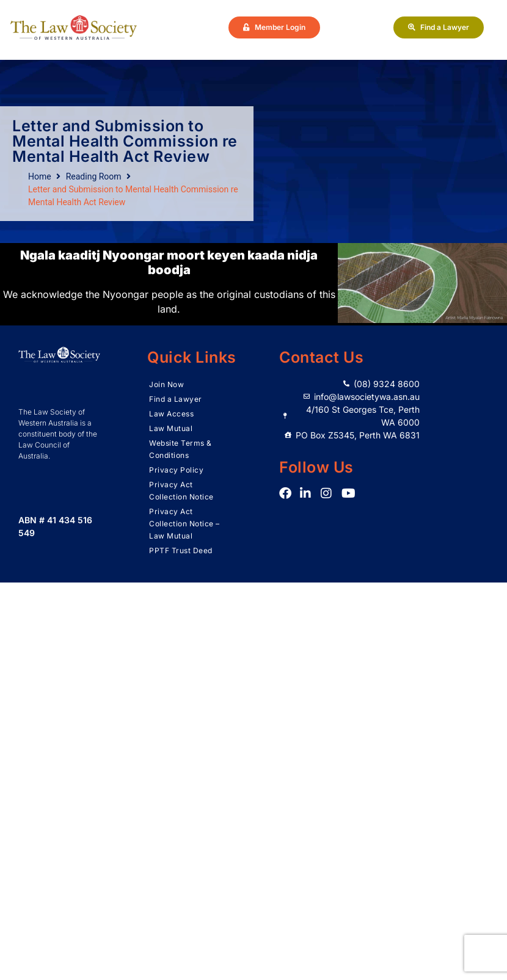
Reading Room (94, 176)
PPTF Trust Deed (181, 550)
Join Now (166, 384)
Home (40, 176)
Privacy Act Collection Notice (181, 491)
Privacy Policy (176, 470)
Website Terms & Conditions (181, 449)
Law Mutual (171, 428)
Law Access (171, 414)
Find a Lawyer (176, 399)
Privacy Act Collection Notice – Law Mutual (184, 524)
